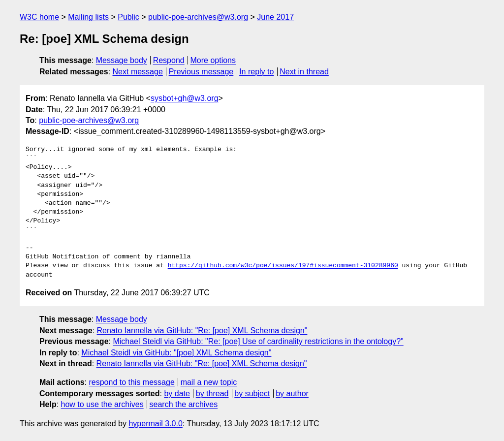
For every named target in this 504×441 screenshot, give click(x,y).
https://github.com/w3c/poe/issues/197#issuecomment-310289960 (283, 266)
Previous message (201, 72)
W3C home (39, 17)
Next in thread (304, 72)
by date (177, 394)
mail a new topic (209, 382)
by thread (212, 394)
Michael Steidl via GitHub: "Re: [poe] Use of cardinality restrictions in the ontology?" (258, 341)
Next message (138, 72)
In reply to (256, 72)
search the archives (184, 404)
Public (128, 17)
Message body (122, 60)
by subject (252, 394)
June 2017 (275, 17)
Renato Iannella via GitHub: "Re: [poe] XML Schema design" (202, 331)
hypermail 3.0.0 (155, 424)
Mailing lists (88, 17)
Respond (169, 60)
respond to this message (131, 382)
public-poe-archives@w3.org (198, 17)
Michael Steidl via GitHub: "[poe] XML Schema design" (176, 353)
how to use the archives (102, 404)
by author (292, 394)
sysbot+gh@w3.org (185, 98)
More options (213, 60)
